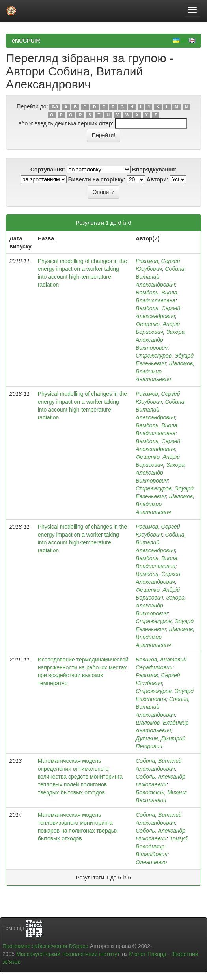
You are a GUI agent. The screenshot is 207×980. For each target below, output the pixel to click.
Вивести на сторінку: (97, 179)
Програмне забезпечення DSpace (45, 946)
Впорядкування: (154, 170)
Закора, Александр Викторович (161, 340)
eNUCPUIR (26, 41)
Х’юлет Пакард (147, 954)
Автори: (158, 179)
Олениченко (151, 862)
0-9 (55, 107)
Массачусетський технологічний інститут (68, 954)
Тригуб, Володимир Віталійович (162, 846)
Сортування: (48, 170)
